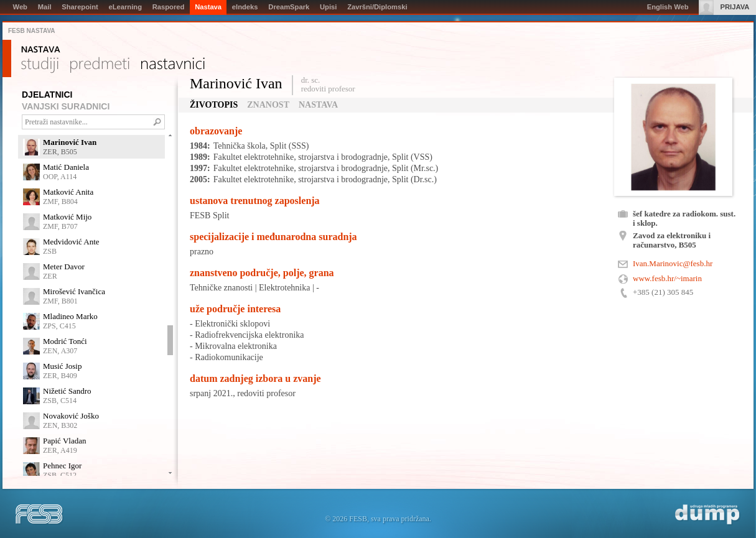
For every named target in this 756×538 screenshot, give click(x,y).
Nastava (41, 50)
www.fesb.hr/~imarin (667, 278)
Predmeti (100, 65)
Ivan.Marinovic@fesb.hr (673, 263)
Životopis (214, 105)
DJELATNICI (47, 95)
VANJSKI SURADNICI (66, 106)
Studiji (40, 65)
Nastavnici (173, 65)
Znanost (268, 105)
